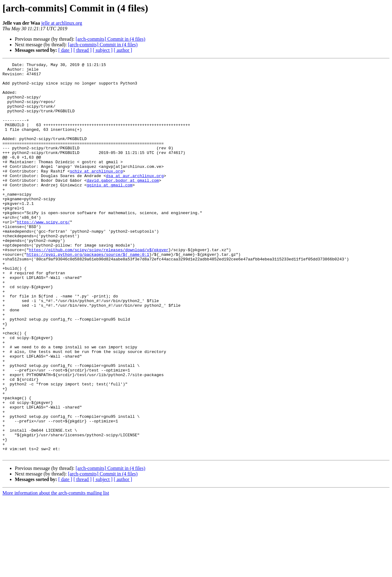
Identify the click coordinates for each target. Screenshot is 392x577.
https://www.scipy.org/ (43, 254)
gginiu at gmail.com (109, 210)
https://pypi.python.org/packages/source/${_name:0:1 (88, 293)
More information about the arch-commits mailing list (56, 572)
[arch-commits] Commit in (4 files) (110, 39)
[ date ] (65, 50)
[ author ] (123, 50)
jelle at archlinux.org (62, 23)
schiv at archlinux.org (96, 193)
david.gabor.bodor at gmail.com (123, 204)
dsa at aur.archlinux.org (135, 199)
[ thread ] (83, 50)
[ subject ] (103, 50)
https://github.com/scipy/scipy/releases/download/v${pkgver (99, 288)
